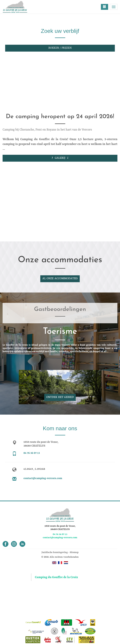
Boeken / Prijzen (60, 47)
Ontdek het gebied (60, 397)
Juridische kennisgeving (55, 552)
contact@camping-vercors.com (43, 478)
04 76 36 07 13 (32, 453)
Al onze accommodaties (60, 278)
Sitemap (74, 552)
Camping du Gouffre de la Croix (56, 577)
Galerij (60, 158)
